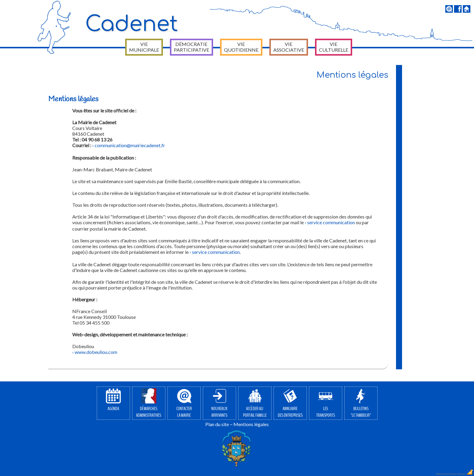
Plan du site (217, 424)
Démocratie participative (192, 47)
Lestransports (326, 403)
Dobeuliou (441, 474)
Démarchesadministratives (149, 403)
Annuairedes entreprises (290, 403)
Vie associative (289, 47)
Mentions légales (251, 424)
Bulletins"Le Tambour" (361, 403)
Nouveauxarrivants (219, 403)
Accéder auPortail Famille (255, 403)
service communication (331, 222)
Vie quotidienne (241, 47)
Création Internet (460, 474)
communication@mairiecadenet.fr (130, 145)
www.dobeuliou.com (96, 352)
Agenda (113, 400)
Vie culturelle (334, 47)
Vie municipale (144, 47)
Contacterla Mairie (184, 403)
